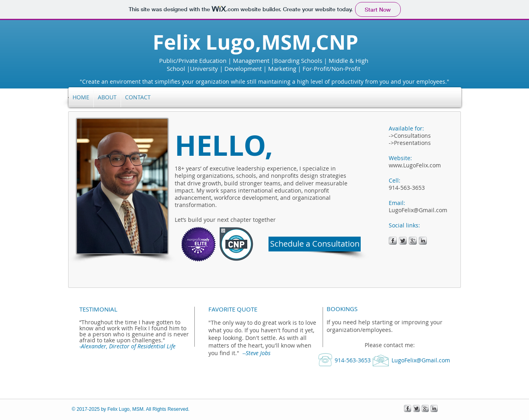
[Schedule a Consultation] (315, 244)
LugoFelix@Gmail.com (418, 210)
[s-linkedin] (423, 241)
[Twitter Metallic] (403, 241)
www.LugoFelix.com (415, 165)
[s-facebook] (393, 241)
